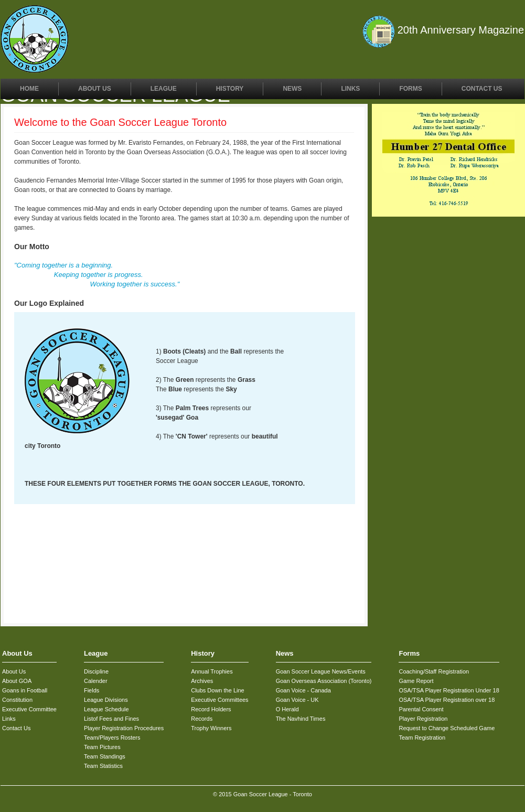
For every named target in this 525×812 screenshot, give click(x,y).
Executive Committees (219, 700)
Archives (202, 681)
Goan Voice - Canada (303, 690)
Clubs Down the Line (218, 690)
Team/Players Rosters (112, 738)
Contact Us (482, 89)
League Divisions (106, 700)
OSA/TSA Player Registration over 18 (447, 700)
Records (202, 719)
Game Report (416, 681)
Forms (410, 89)
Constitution (17, 700)
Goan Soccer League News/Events (321, 671)
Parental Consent (421, 709)
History (230, 89)
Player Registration (423, 719)
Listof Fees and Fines (111, 719)
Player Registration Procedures (124, 728)
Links (350, 89)
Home (29, 89)
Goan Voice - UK (297, 700)
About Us (95, 89)
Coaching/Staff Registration (434, 671)
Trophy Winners (211, 728)
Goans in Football (25, 690)
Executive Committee (29, 709)
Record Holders (211, 709)
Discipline (96, 671)
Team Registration (422, 738)
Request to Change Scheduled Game (447, 728)
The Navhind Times (301, 719)
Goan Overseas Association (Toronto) (324, 681)
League (164, 89)
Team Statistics (103, 766)
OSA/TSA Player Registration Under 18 (449, 690)
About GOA (17, 681)
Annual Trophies (212, 671)
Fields (92, 690)
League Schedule (106, 709)
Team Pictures (102, 747)
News (292, 89)
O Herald (287, 709)
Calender (96, 681)
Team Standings (105, 756)
